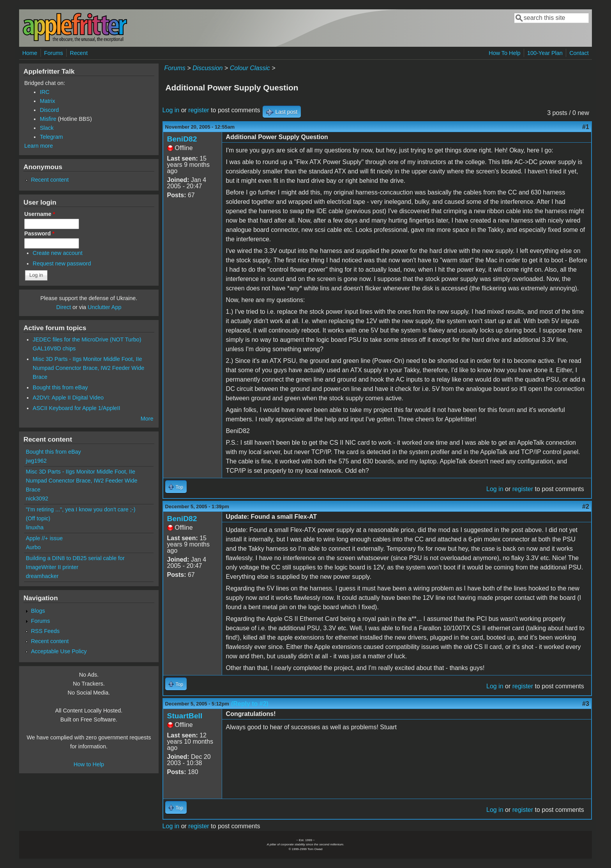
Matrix (47, 101)
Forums (54, 53)
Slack (47, 128)
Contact (579, 53)
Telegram (51, 137)
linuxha (35, 527)
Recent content (50, 180)
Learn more (39, 146)
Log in (171, 110)
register (199, 110)
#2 (586, 506)
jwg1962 (36, 461)
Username (40, 214)
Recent (79, 53)
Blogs (38, 611)
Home (30, 53)
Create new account (58, 253)
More (147, 419)
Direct (64, 307)
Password (39, 233)
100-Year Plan (545, 53)
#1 (586, 127)
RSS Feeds (45, 631)
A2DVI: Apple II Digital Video (68, 398)
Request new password (62, 263)
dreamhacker (42, 576)
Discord (49, 110)
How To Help (504, 53)
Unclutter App (104, 307)
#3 (586, 704)
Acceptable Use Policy (59, 651)
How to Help (89, 764)
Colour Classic (250, 68)
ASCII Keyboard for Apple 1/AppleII (77, 408)
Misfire (48, 119)
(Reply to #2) (250, 704)
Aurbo (33, 547)
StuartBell (185, 716)
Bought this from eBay (60, 387)
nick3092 (37, 499)
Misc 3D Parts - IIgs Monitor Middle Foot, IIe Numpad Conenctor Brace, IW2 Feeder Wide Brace (88, 368)
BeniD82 (182, 139)
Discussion (207, 68)
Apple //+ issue (44, 538)
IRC (45, 92)
